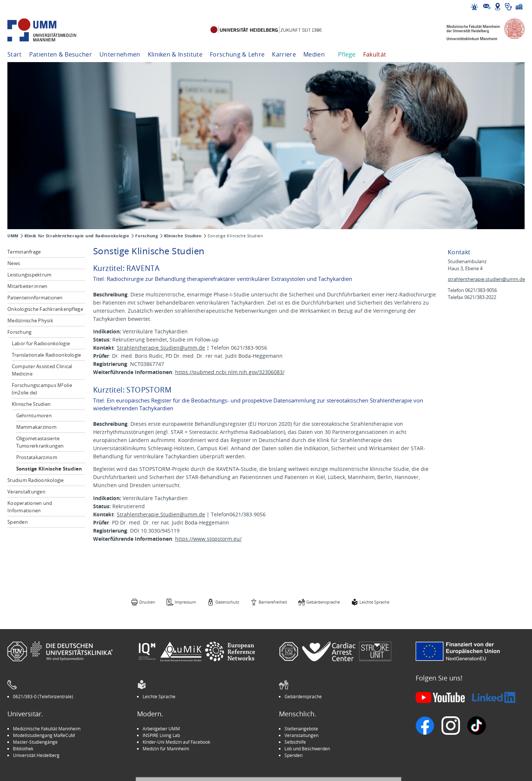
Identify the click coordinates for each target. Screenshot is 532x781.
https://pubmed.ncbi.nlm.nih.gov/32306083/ (230, 372)
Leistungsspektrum (29, 275)
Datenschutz (227, 602)
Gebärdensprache (323, 602)
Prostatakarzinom (37, 457)
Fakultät (375, 54)
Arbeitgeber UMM (161, 729)
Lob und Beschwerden (307, 748)
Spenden (18, 522)
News (14, 263)
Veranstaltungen (26, 492)
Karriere (284, 54)
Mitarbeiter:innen (27, 286)
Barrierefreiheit (273, 602)
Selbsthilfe (295, 742)
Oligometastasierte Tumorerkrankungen (40, 442)
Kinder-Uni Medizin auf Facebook (176, 742)
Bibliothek (23, 748)
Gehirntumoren (34, 415)
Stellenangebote (301, 729)
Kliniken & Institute (175, 54)
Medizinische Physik (30, 320)
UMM (13, 236)
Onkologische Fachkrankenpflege (45, 309)
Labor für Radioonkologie (41, 343)
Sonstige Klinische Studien (49, 469)
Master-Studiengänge (35, 742)
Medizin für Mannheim (166, 748)
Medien (314, 54)
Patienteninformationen (35, 298)
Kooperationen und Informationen (30, 507)
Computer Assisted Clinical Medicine (42, 370)
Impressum (185, 602)
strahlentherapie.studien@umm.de (486, 279)
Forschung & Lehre (237, 54)
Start (15, 54)
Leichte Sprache (374, 602)
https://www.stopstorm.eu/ (208, 539)
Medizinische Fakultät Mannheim (47, 729)
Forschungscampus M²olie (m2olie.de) (42, 389)
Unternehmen (120, 54)
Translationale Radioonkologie (47, 355)
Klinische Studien (183, 236)
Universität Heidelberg (36, 755)
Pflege (347, 54)
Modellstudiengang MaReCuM (44, 735)
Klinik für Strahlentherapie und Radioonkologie (77, 236)
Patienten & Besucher (61, 54)
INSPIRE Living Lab (161, 735)
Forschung (146, 236)
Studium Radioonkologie (36, 480)
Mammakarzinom (36, 427)
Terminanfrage (24, 252)
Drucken (147, 602)
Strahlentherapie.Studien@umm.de (161, 348)
